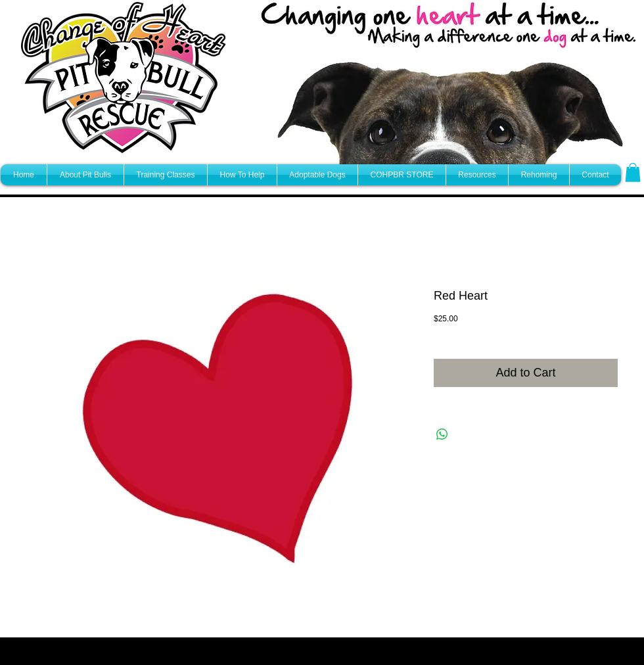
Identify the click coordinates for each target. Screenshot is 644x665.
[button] (633, 172)
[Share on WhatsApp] (442, 434)
